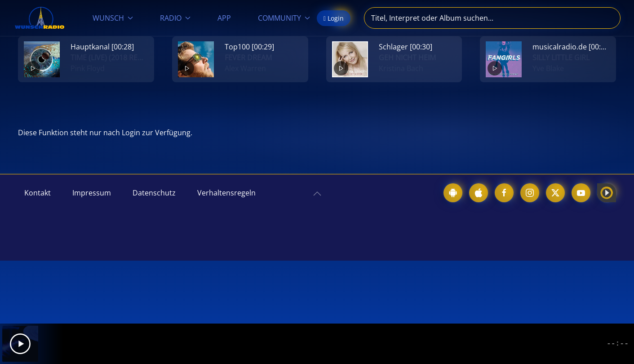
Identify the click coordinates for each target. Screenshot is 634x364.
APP (224, 18)
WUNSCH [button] (113, 18)
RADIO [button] (175, 18)
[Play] (20, 344)
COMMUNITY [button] (284, 18)
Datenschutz (154, 193)
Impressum (92, 193)
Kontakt (38, 193)
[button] (317, 194)
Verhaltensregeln (226, 193)
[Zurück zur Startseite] (40, 18)
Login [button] (334, 18)
